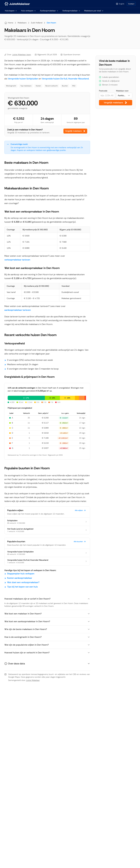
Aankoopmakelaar (49, 11)
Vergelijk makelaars (75, 131)
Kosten (38, 86)
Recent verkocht (51, 86)
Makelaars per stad (94, 11)
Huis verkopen (29, 11)
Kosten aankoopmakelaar (20, 578)
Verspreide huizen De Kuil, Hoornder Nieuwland (65, 79)
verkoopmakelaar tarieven (17, 260)
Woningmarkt (11, 86)
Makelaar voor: (122, 91)
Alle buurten (80, 542)
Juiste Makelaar (33, 680)
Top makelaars (26, 86)
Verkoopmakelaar (71, 11)
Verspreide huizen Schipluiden (23, 79)
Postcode (103, 91)
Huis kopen (11, 11)
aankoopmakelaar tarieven (18, 310)
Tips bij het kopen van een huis (22, 587)
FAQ (74, 86)
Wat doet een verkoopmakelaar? (23, 582)
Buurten (65, 86)
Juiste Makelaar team (22, 55)
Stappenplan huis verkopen (21, 574)
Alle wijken (80, 510)
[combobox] (124, 96)
